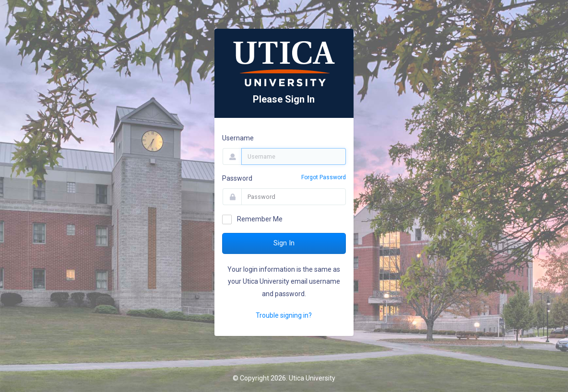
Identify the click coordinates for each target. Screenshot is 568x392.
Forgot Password (324, 177)
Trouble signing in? (284, 315)
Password (237, 178)
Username (238, 138)
